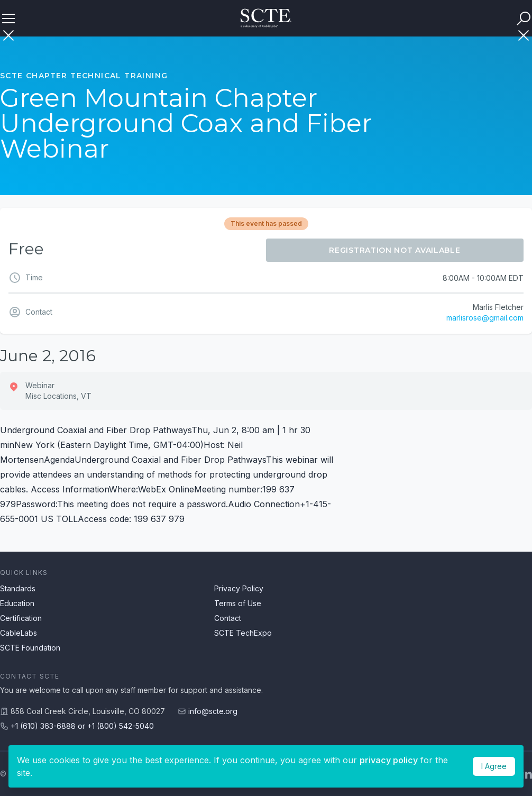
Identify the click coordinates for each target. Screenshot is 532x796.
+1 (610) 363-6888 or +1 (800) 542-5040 (82, 726)
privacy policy (389, 760)
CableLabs (19, 633)
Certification (21, 618)
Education (17, 603)
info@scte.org (213, 711)
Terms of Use (238, 603)
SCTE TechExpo (243, 633)
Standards (18, 588)
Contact (228, 618)
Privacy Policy (239, 588)
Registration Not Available (395, 250)
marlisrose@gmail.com (485, 318)
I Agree (494, 766)
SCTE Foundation (30, 648)
